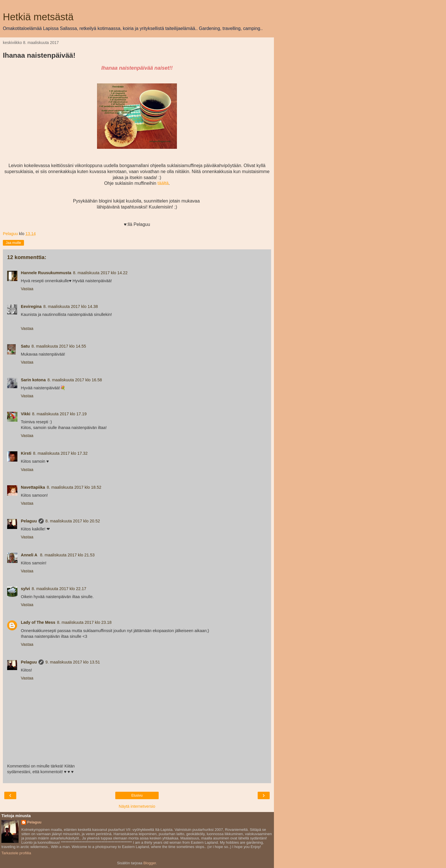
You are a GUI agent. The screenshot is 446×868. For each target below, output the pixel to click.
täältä (163, 183)
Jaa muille (13, 243)
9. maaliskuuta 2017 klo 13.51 (73, 662)
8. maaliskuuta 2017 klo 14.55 (59, 346)
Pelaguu (29, 521)
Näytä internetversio (137, 806)
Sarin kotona (33, 380)
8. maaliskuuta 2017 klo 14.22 (100, 273)
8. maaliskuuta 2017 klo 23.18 (84, 622)
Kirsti (26, 453)
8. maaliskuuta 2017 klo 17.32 (60, 453)
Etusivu (137, 795)
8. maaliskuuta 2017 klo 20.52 (73, 521)
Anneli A (30, 555)
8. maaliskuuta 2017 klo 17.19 (59, 414)
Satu (25, 346)
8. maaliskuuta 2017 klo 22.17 (59, 589)
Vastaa (27, 289)
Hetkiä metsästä (38, 17)
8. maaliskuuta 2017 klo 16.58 (75, 380)
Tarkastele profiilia (16, 853)
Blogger (150, 863)
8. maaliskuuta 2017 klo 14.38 (71, 306)
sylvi (25, 589)
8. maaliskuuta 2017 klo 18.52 (74, 487)
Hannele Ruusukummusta (46, 273)
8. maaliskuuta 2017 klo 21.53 (67, 555)
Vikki (26, 414)
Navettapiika (33, 487)
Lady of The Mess (38, 622)
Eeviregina (31, 306)
